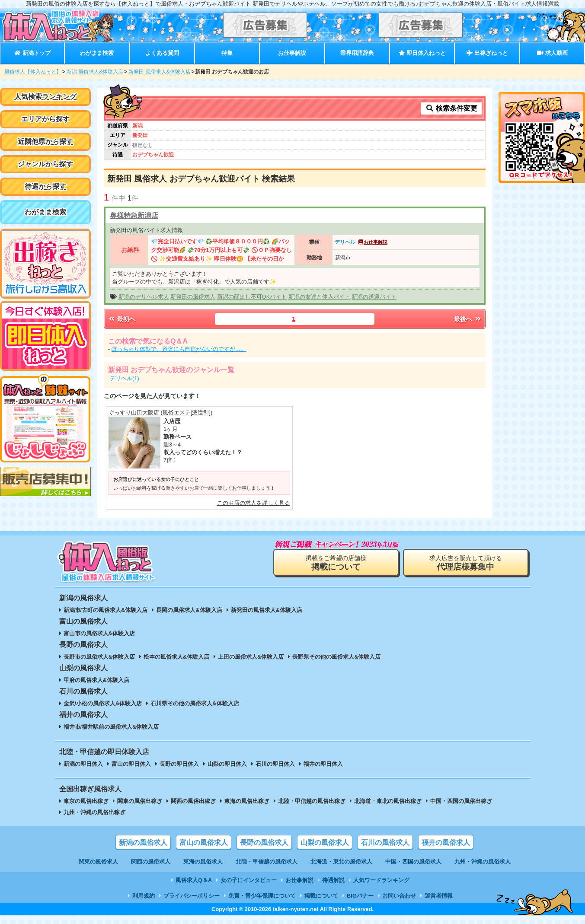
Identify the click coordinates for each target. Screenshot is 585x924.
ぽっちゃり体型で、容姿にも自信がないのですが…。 (179, 349)
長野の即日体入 (179, 764)
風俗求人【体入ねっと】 (33, 72)
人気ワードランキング (381, 880)
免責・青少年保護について (262, 896)
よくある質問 (162, 53)
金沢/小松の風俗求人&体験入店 (103, 703)
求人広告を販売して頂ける (466, 563)
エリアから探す (45, 119)
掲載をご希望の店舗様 (336, 563)
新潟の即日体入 (83, 764)
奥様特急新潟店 (134, 215)
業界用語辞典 (357, 53)
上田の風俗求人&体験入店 (251, 657)
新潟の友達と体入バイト (319, 297)
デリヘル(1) (125, 378)
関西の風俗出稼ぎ (193, 801)
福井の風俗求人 (446, 843)
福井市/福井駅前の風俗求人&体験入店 (111, 727)
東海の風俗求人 (203, 862)
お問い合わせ (399, 896)
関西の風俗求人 (151, 862)
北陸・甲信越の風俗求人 (267, 862)
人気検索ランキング (45, 97)
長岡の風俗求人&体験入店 (189, 610)
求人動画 (552, 53)
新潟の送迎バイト (374, 297)
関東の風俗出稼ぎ (140, 801)
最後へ (468, 319)
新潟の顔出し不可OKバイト (252, 297)
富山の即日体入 (131, 764)
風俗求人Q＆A (194, 880)
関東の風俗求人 (98, 862)
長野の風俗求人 (264, 843)
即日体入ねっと (422, 53)
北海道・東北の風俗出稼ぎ (388, 801)
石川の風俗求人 (385, 843)
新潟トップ (32, 53)
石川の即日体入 (275, 764)
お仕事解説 (292, 53)
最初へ (121, 319)
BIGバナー (360, 896)
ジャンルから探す (45, 164)
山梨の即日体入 (227, 764)
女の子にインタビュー (249, 880)
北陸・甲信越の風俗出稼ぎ (312, 801)
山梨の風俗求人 (325, 843)
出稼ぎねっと (487, 53)
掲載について (321, 896)
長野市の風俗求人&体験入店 (99, 657)
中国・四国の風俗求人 (413, 862)
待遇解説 (333, 880)
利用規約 (144, 896)
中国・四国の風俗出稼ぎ (461, 801)
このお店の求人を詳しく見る (254, 503)
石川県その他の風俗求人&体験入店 (195, 703)
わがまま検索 (97, 53)
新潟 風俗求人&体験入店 (95, 72)
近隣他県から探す (45, 142)
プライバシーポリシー (192, 896)
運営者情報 (439, 896)
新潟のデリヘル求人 (144, 297)
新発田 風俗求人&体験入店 (159, 72)
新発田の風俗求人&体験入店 (267, 610)
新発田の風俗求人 (193, 297)
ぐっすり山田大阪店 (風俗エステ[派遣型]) (160, 413)
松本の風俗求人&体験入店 (176, 657)
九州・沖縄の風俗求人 (483, 862)
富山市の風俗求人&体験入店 (99, 633)
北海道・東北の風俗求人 (341, 862)
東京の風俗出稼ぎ (86, 801)
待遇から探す (45, 186)
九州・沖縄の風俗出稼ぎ (94, 812)
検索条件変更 (451, 108)
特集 (227, 53)
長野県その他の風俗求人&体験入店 (336, 657)
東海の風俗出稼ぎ (247, 801)
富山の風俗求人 (204, 843)
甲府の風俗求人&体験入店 (96, 680)
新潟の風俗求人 (143, 843)
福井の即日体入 (323, 764)
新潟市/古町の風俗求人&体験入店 (106, 610)
